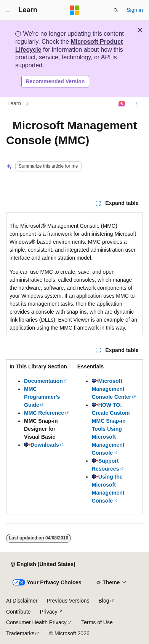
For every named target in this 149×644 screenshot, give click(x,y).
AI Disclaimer (22, 601)
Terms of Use (97, 622)
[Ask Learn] (122, 104)
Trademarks (20, 633)
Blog (104, 601)
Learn (14, 104)
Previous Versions (68, 601)
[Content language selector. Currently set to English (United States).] (43, 565)
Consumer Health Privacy (36, 622)
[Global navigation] (8, 10)
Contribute (18, 612)
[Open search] (116, 10)
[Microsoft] (75, 10)
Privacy (49, 612)
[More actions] (136, 104)
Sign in (135, 10)
